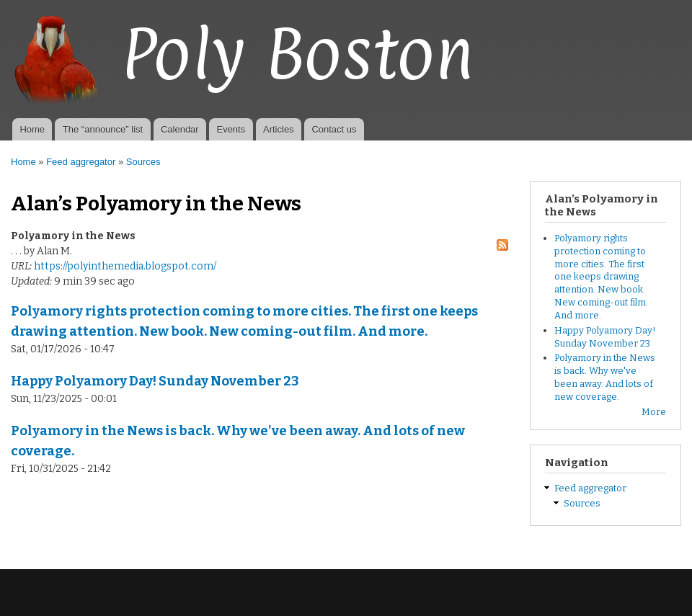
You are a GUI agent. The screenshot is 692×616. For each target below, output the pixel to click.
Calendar (180, 129)
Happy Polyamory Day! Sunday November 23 (155, 381)
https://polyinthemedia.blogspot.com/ (125, 266)
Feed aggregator (81, 162)
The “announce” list (103, 129)
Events (231, 129)
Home (32, 129)
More (654, 412)
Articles (279, 129)
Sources (143, 162)
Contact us (334, 129)
